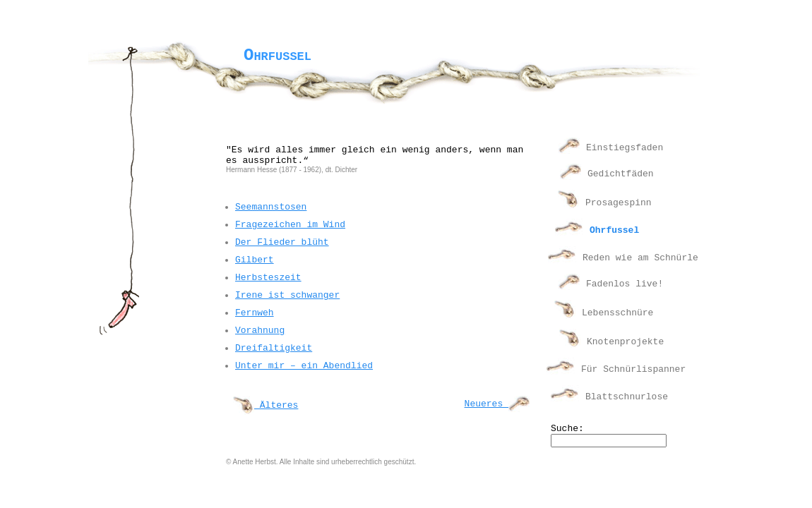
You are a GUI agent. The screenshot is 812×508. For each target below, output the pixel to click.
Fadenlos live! (625, 284)
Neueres (497, 404)
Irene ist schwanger (287, 295)
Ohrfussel (614, 230)
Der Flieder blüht (282, 242)
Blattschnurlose (627, 397)
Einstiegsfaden (625, 148)
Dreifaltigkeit (274, 348)
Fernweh (255, 313)
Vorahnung (260, 331)
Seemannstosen (271, 207)
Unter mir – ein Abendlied (304, 366)
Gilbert (255, 260)
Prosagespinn (619, 203)
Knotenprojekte (625, 342)
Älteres (265, 405)
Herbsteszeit (268, 278)
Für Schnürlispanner (633, 369)
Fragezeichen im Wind (290, 225)
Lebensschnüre (617, 313)
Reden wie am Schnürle (640, 258)
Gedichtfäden (621, 174)
